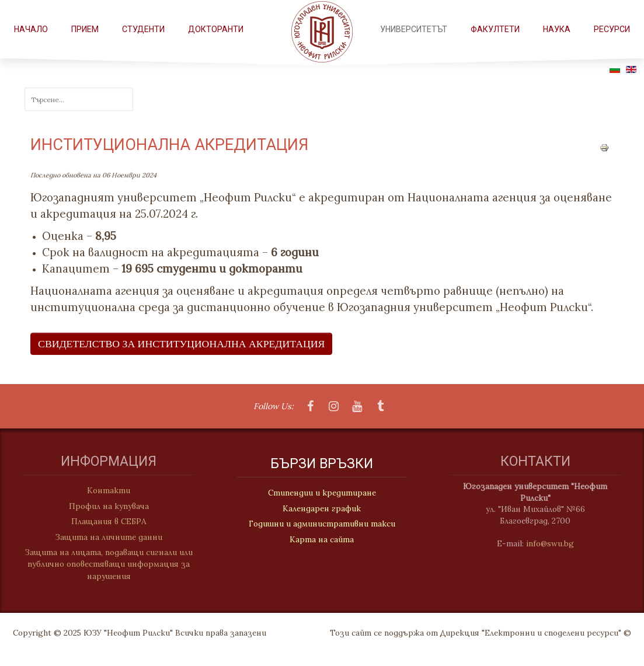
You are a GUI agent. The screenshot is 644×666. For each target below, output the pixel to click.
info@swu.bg (554, 543)
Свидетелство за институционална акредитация (181, 344)
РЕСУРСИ (612, 29)
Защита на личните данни (105, 537)
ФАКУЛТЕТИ (495, 29)
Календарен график (322, 509)
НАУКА (557, 29)
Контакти (105, 490)
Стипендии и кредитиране (322, 494)
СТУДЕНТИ (143, 29)
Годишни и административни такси (322, 524)
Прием (85, 29)
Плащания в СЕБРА (105, 521)
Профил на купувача (105, 506)
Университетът (414, 29)
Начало (31, 29)
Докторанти (216, 29)
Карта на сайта (322, 540)
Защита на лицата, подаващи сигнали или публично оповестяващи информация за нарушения (105, 564)
